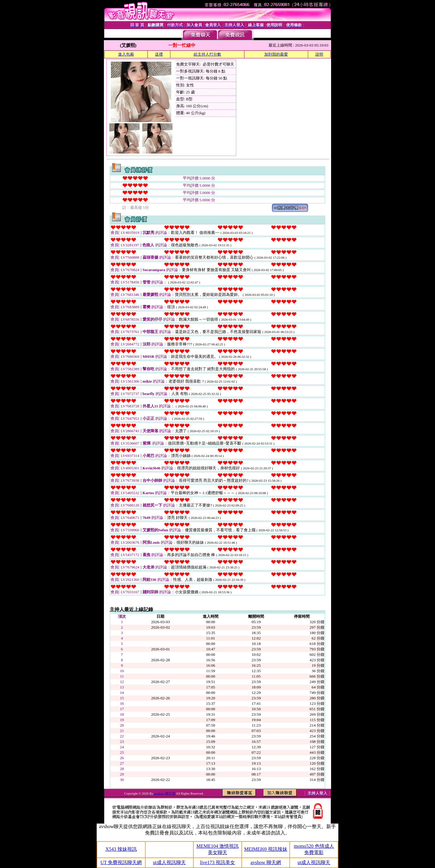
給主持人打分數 (207, 54)
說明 (319, 54)
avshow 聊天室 (165, 793)
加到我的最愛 (276, 54)
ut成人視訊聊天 (169, 862)
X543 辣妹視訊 (121, 849)
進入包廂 (126, 54)
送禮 (159, 54)
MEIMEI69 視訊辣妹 (266, 849)
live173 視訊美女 (217, 862)
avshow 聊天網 (266, 862)
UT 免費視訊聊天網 (121, 862)
